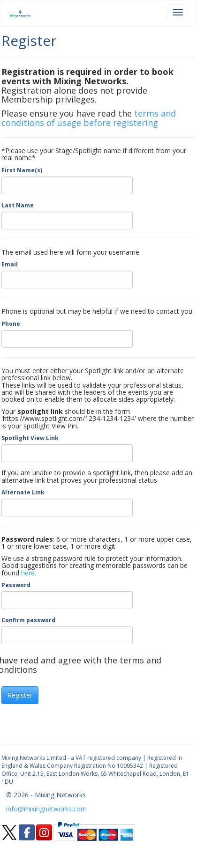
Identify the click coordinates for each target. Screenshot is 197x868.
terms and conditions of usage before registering (89, 118)
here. (29, 573)
